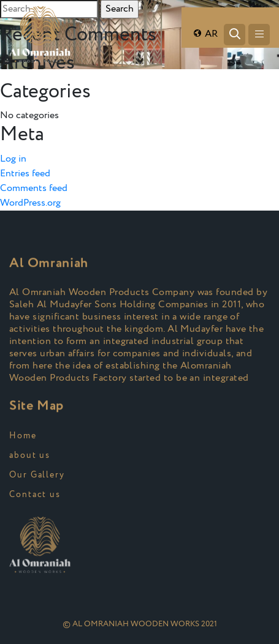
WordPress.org (30, 203)
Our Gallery (37, 475)
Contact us (35, 495)
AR (205, 34)
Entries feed (25, 174)
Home (23, 436)
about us (30, 455)
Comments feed (34, 188)
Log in (13, 159)
